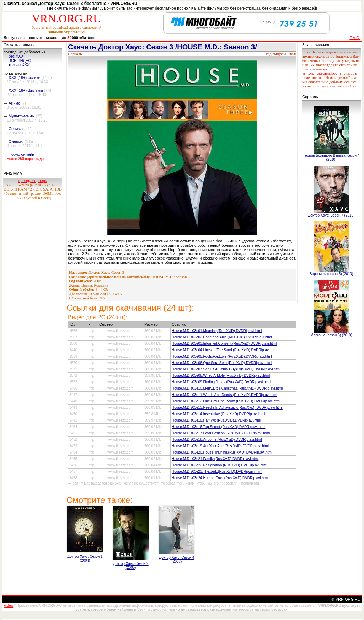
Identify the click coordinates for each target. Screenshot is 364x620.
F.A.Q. (355, 38)
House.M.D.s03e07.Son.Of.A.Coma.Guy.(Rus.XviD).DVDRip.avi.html (226, 369)
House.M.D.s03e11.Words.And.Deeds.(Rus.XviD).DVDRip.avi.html (224, 395)
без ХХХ (16, 56)
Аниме (14, 103)
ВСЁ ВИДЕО (20, 60)
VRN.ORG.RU (67, 18)
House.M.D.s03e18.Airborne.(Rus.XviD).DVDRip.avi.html (217, 440)
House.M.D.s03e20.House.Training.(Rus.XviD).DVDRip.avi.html (222, 452)
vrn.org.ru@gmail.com (321, 73)
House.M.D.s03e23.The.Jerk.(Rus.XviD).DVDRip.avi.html (217, 472)
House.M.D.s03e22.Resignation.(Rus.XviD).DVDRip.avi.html (219, 465)
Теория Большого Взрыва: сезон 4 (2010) (331, 157)
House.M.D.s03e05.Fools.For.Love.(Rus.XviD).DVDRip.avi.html (222, 356)
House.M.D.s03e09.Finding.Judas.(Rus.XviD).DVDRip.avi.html (221, 382)
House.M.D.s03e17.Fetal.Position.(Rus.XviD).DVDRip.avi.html (221, 433)
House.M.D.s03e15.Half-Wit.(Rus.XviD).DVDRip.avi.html (216, 420)
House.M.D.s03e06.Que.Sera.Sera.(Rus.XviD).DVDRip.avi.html (222, 363)
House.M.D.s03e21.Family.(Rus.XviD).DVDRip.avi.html (215, 459)
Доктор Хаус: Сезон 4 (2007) (176, 560)
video (9, 605)
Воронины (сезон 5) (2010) (331, 274)
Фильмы (16, 141)
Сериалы (17, 129)
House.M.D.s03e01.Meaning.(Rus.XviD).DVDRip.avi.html (217, 331)
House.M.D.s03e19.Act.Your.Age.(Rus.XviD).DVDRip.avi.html (220, 446)
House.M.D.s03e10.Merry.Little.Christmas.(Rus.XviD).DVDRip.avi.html (227, 388)
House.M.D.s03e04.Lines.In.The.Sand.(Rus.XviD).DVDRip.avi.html (224, 350)
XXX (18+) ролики (25, 77)
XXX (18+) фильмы (26, 90)
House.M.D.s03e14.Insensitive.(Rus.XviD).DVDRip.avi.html (218, 414)
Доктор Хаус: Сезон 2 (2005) (131, 566)
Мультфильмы (22, 116)
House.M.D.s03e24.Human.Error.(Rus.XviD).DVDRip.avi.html (220, 478)
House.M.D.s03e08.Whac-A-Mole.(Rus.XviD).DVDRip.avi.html (221, 376)
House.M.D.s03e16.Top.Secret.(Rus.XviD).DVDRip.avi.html (218, 427)
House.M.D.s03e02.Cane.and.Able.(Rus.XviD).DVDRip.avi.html (222, 337)
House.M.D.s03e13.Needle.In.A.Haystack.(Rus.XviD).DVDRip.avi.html (227, 408)
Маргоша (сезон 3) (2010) (331, 335)
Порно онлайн (21, 154)
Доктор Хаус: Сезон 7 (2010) (331, 215)
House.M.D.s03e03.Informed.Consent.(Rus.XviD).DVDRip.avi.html (224, 344)
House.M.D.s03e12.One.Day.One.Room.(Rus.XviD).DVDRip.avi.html (226, 401)
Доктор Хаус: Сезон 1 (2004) (85, 558)
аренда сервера (33, 181)
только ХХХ (19, 65)
